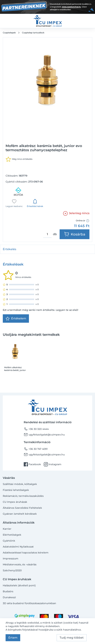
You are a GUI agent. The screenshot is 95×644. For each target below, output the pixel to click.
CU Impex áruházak (15, 502)
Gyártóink (9, 541)
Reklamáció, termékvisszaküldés (23, 496)
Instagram (53, 464)
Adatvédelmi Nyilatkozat (18, 547)
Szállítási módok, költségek (20, 484)
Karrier (7, 529)
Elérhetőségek (12, 535)
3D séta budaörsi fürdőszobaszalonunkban (29, 603)
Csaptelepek (9, 33)
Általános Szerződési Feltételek (22, 508)
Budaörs (8, 591)
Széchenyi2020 (12, 570)
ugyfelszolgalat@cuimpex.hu (44, 435)
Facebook (32, 464)
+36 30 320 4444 (36, 429)
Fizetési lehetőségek (16, 490)
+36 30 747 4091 (36, 449)
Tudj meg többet (72, 638)
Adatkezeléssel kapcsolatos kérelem (26, 553)
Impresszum (11, 559)
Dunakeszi (9, 597)
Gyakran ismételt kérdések (20, 514)
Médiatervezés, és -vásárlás (20, 564)
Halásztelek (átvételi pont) (19, 585)
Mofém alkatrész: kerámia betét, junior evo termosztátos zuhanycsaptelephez (15, 369)
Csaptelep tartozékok (33, 33)
